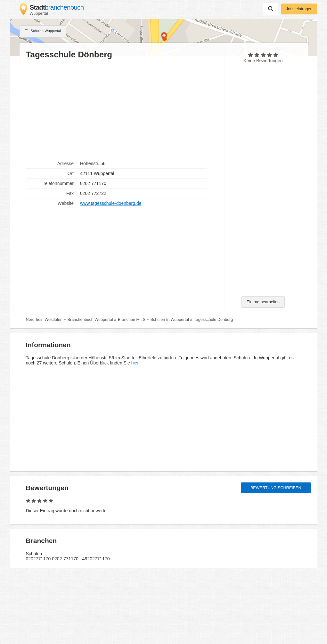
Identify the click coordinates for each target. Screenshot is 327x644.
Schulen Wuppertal (43, 31)
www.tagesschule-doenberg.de (111, 203)
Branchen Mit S (132, 320)
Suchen (271, 9)
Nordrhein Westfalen (44, 320)
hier (135, 363)
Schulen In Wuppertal (170, 320)
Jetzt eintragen (299, 9)
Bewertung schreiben (276, 488)
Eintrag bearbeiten (263, 302)
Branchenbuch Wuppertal (90, 320)
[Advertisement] (122, 109)
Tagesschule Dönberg (213, 320)
